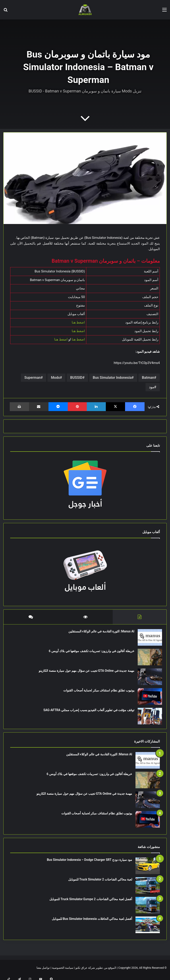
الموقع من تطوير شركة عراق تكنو (96, 972)
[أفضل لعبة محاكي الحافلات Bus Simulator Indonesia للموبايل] (148, 929)
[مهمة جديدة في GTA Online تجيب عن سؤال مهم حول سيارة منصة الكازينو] (148, 679)
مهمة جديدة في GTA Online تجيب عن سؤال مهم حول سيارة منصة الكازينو (84, 673)
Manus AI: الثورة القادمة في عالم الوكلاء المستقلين (99, 633)
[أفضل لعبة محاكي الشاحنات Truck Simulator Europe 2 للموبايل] (148, 909)
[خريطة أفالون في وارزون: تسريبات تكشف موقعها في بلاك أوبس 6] (148, 659)
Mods (55, 378)
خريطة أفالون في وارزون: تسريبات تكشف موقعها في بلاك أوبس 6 (89, 653)
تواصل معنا (43, 972)
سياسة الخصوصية (63, 972)
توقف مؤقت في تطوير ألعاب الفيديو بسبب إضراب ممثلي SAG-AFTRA (87, 712)
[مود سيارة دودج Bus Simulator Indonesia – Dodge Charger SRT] (148, 870)
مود (152, 387)
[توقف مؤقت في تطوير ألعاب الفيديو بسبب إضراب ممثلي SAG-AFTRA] (148, 718)
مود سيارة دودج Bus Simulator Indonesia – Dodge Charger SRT (90, 864)
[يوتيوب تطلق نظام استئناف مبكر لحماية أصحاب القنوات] (148, 698)
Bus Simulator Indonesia (112, 378)
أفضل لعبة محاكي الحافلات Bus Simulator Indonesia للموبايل (92, 923)
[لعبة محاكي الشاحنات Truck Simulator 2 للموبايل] (148, 890)
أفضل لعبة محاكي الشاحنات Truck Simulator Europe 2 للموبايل (91, 903)
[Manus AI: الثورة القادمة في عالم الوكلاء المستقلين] (148, 639)
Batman (148, 378)
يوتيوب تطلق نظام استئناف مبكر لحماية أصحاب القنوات (97, 692)
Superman (33, 378)
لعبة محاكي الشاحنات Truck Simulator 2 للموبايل (100, 884)
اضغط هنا (78, 322)
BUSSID (76, 378)
